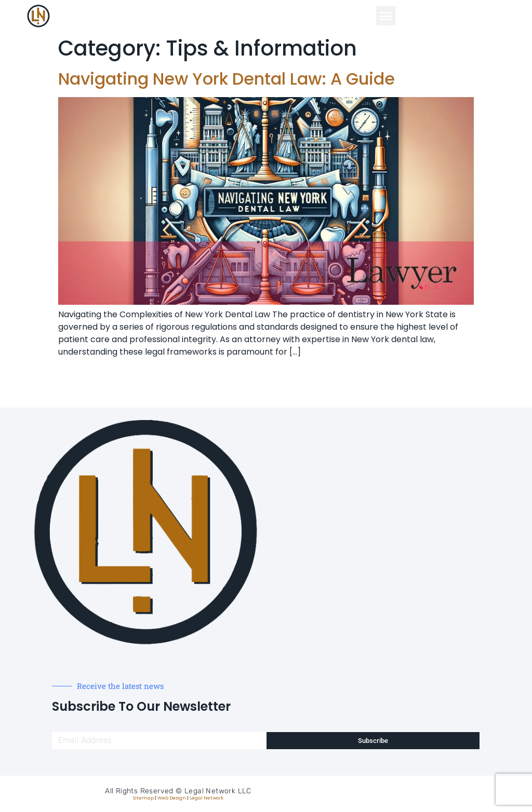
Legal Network (207, 798)
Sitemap (143, 798)
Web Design (172, 798)
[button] (386, 16)
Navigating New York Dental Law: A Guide (227, 79)
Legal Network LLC (218, 791)
